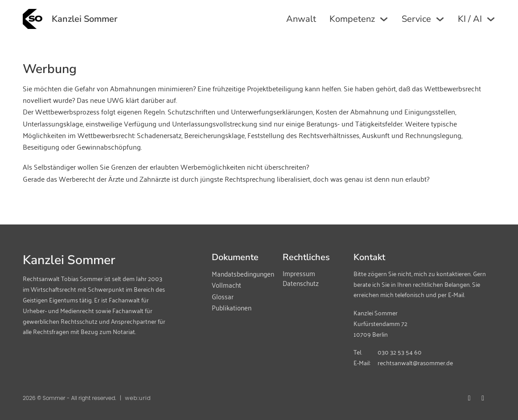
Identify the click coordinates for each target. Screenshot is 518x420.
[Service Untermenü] (440, 19)
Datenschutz (301, 283)
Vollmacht (226, 285)
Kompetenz (352, 19)
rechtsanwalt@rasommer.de (415, 362)
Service (416, 19)
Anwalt (301, 19)
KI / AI (470, 19)
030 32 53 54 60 (400, 352)
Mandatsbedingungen (242, 274)
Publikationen (232, 308)
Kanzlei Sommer (84, 19)
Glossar (223, 297)
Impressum (299, 273)
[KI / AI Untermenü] (491, 19)
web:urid (138, 398)
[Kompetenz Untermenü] (384, 19)
